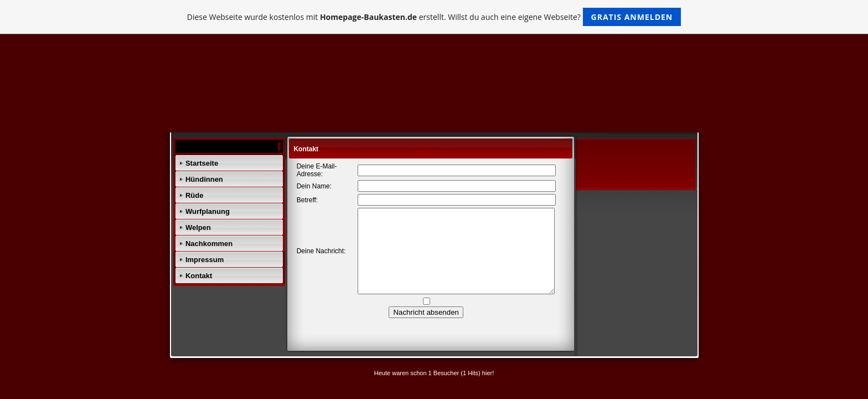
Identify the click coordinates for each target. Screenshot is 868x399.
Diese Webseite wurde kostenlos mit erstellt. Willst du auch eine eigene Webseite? (434, 17)
